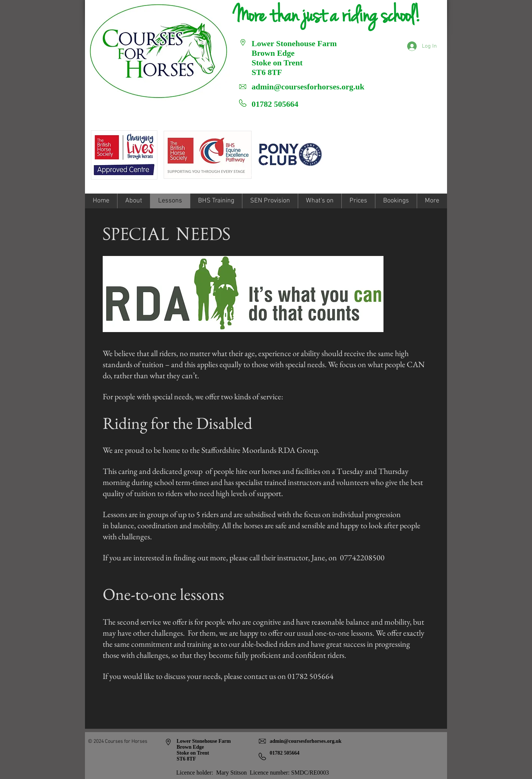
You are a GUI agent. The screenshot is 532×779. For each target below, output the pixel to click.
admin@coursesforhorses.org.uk (308, 87)
